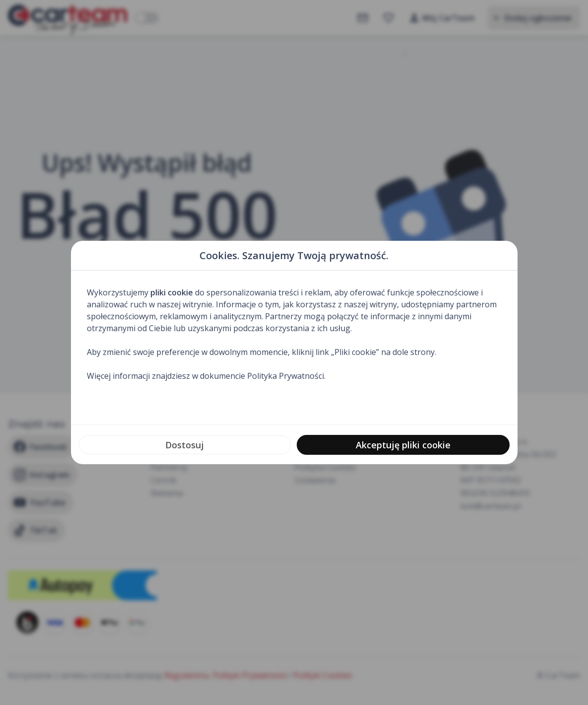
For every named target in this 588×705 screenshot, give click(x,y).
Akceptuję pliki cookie (403, 445)
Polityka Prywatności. (286, 376)
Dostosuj (185, 445)
